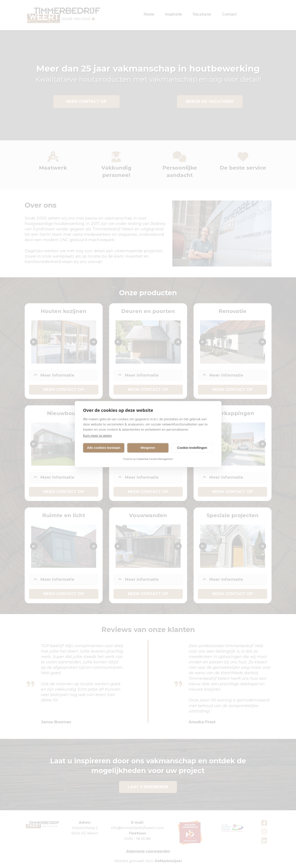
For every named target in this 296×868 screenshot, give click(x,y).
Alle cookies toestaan (104, 448)
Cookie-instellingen (192, 448)
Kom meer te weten (98, 435)
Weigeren (148, 448)
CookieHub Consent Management (155, 459)
